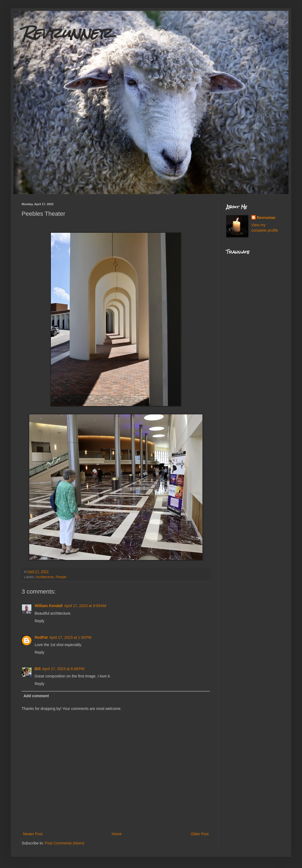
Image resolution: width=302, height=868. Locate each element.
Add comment (36, 696)
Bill (38, 669)
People (61, 577)
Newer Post (33, 834)
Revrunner (67, 33)
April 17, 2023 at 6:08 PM (63, 669)
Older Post (200, 834)
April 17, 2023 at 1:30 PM (70, 637)
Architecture (45, 577)
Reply (40, 621)
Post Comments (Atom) (65, 843)
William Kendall (49, 606)
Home (116, 834)
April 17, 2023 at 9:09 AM (85, 606)
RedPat (41, 637)
